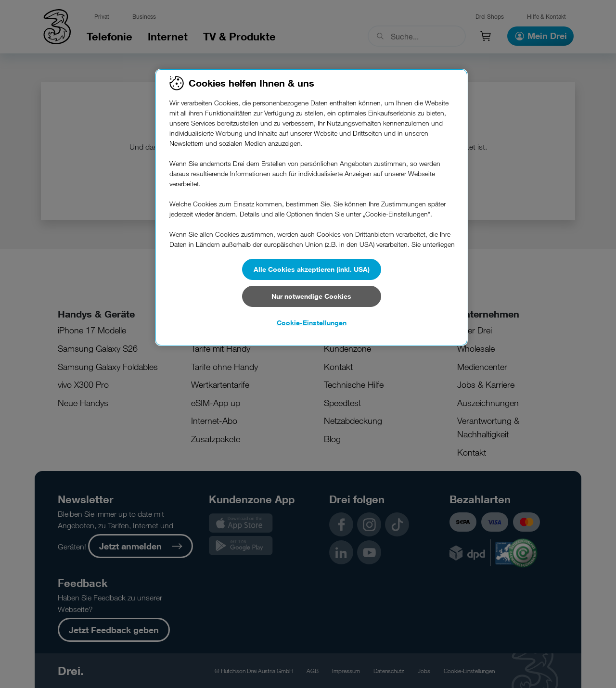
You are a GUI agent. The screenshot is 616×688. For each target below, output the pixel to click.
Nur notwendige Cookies (311, 296)
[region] (311, 207)
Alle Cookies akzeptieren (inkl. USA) (312, 269)
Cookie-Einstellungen (312, 323)
